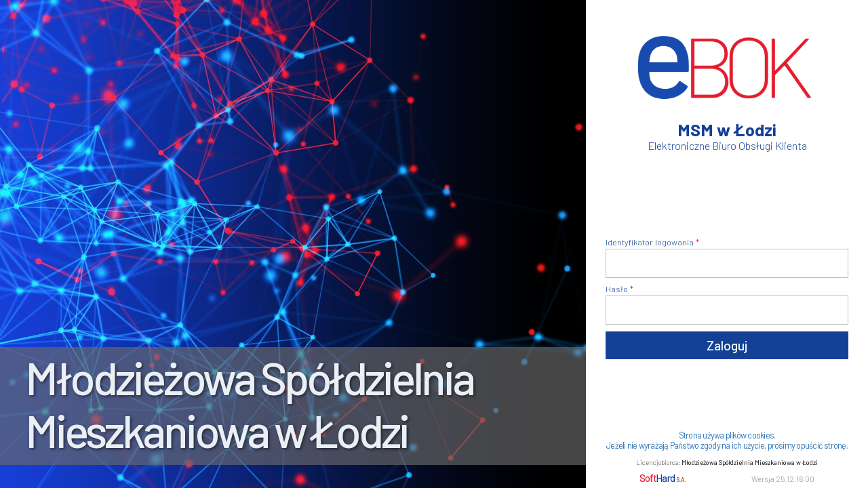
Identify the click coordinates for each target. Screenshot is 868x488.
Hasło (617, 289)
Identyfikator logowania (650, 242)
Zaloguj (727, 345)
